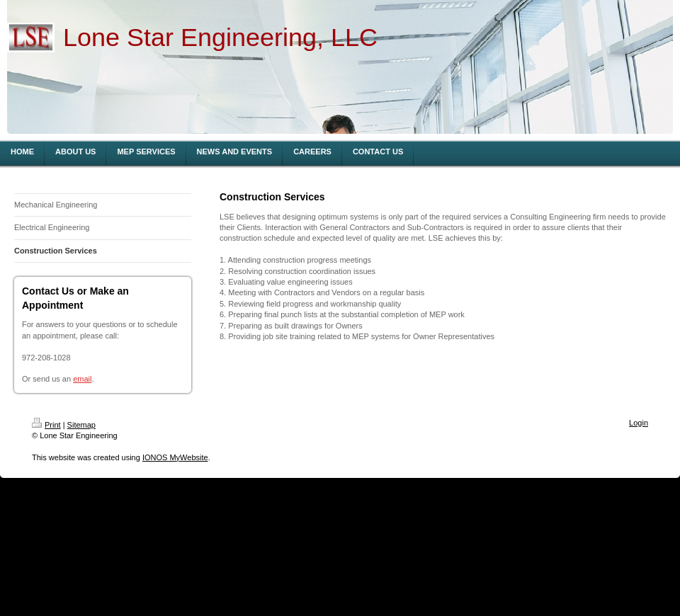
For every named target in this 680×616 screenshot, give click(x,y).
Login (639, 423)
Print (46, 425)
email (82, 379)
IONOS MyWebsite (175, 457)
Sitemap (81, 425)
